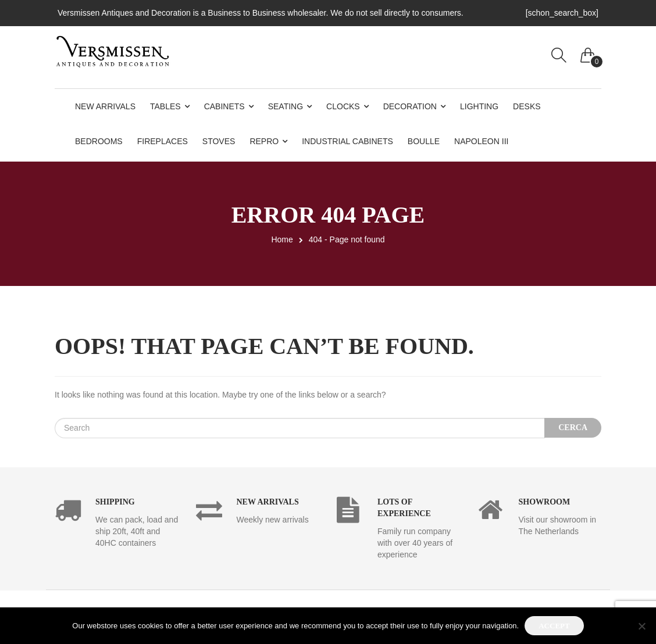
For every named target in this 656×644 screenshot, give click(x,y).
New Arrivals (105, 106)
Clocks (343, 106)
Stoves (219, 141)
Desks (527, 106)
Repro (264, 141)
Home (282, 239)
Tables (165, 106)
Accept (554, 626)
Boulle (424, 141)
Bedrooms (99, 141)
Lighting (479, 106)
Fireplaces (163, 141)
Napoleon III (481, 141)
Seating (286, 106)
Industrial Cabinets (347, 141)
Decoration (410, 106)
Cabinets (224, 106)
